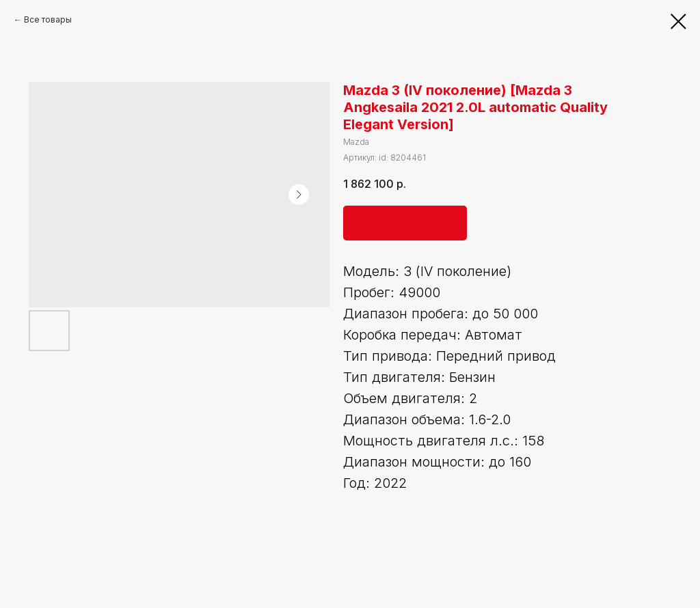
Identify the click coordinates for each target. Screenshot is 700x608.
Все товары (48, 19)
